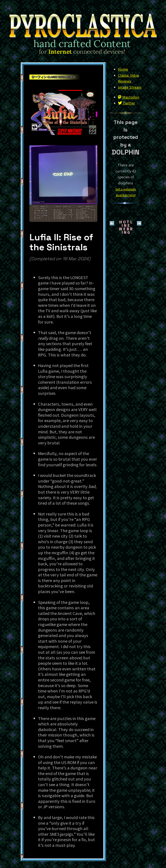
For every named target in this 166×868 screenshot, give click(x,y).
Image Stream (130, 87)
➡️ (139, 223)
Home (123, 69)
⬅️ (112, 223)
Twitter (127, 103)
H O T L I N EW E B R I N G (126, 227)
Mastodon (129, 97)
